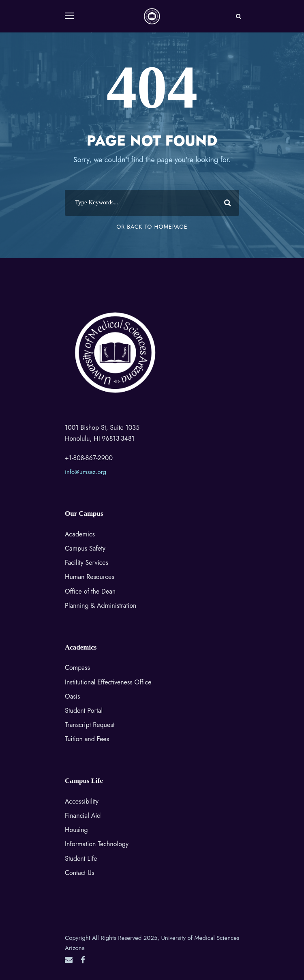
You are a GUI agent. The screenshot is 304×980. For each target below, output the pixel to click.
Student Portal (84, 711)
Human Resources (90, 577)
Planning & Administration (101, 606)
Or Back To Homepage (152, 227)
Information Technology (97, 844)
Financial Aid (83, 816)
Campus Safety (85, 548)
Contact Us (79, 873)
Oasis (72, 696)
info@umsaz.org (86, 472)
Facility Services (87, 563)
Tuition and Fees (87, 739)
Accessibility (82, 801)
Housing (76, 830)
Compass (77, 668)
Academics (80, 534)
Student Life (81, 859)
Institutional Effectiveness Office (108, 682)
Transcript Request (90, 725)
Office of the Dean (90, 591)
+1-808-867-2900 (89, 458)
